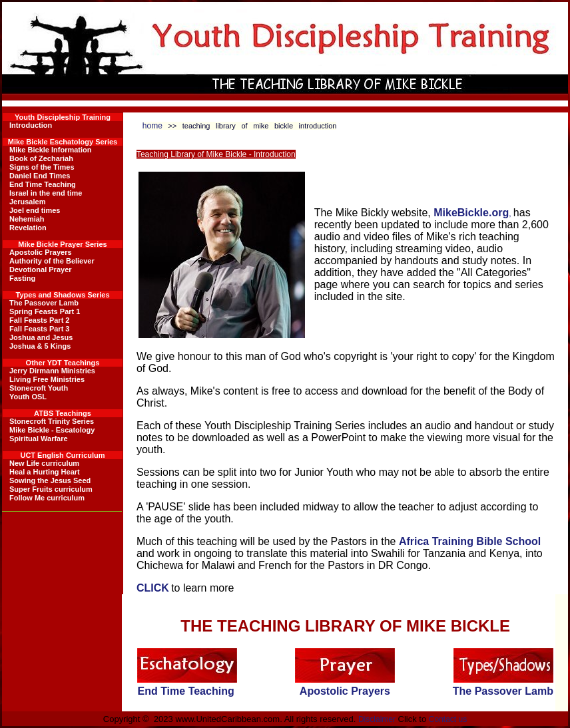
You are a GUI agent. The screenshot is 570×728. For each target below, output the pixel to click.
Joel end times (35, 210)
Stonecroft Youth (39, 388)
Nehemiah (27, 219)
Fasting (22, 278)
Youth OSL (28, 397)
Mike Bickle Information (50, 150)
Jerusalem (27, 202)
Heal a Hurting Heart (45, 472)
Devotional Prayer (41, 270)
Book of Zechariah (41, 158)
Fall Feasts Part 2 (40, 320)
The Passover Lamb (44, 303)
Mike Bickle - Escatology (52, 430)
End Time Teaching (43, 184)
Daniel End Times (40, 176)
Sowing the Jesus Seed (50, 480)
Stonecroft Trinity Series (52, 421)
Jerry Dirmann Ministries (52, 371)
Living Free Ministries (47, 379)
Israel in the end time (46, 193)
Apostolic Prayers (41, 252)
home (152, 126)
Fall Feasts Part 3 (40, 329)
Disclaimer (377, 719)
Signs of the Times (42, 167)
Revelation (28, 228)
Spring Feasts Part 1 (45, 311)
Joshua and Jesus (41, 337)
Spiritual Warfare (39, 439)
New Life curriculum (44, 463)
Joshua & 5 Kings (40, 346)
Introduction (31, 125)
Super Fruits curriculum (51, 489)
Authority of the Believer (52, 261)
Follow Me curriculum (47, 498)
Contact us (448, 719)
